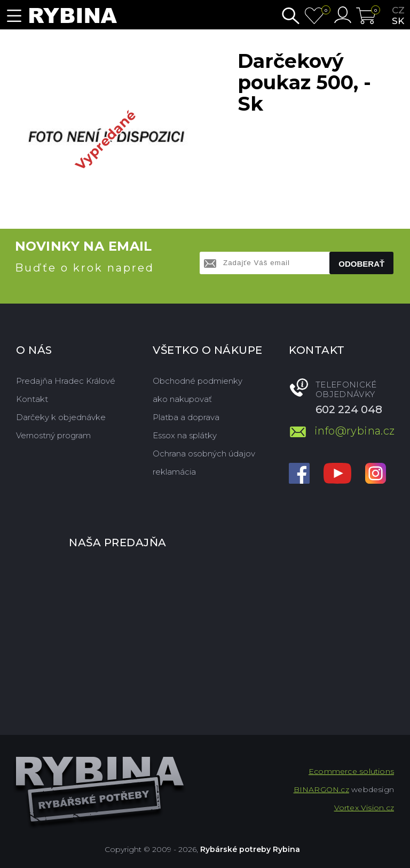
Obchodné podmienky (198, 381)
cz (398, 10)
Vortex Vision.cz (364, 808)
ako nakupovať (182, 399)
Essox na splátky (185, 435)
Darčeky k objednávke (61, 417)
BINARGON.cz (321, 789)
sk (398, 21)
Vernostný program (53, 435)
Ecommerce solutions (351, 771)
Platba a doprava (186, 417)
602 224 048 (349, 409)
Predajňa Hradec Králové (66, 381)
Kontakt (32, 399)
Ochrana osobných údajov (204, 454)
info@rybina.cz (354, 431)
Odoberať (361, 264)
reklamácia (174, 472)
